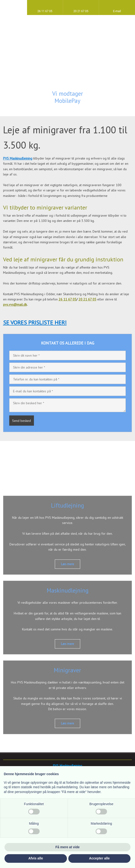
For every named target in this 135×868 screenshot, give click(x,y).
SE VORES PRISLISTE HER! (35, 322)
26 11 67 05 (67, 299)
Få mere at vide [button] (68, 847)
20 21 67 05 (87, 299)
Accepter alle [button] (99, 858)
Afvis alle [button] (36, 858)
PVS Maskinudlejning (18, 158)
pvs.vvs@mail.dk (15, 304)
